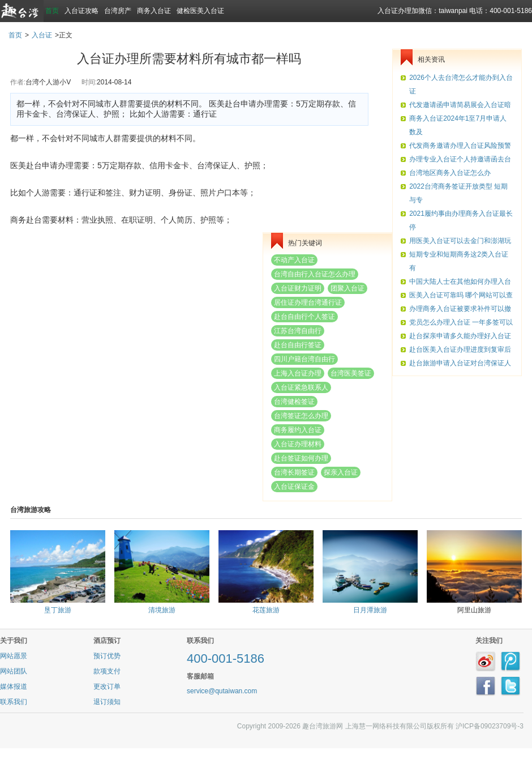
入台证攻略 (81, 11)
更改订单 (107, 686)
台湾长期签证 (294, 472)
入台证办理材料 (298, 444)
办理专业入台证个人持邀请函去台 (460, 159)
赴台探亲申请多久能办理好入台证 (460, 336)
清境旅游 (162, 610)
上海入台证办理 (298, 373)
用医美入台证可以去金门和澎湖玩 (460, 241)
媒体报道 (14, 686)
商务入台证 (154, 11)
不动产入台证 (294, 260)
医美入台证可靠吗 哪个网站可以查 (461, 295)
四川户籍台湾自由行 (304, 359)
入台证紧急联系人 (301, 387)
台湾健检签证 (294, 402)
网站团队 (14, 671)
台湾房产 (118, 11)
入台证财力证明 (298, 288)
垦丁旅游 (58, 610)
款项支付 (107, 671)
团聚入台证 (347, 288)
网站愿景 (14, 656)
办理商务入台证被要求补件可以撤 (460, 309)
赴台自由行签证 (298, 345)
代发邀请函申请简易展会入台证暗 (460, 105)
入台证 (42, 35)
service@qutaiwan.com (222, 691)
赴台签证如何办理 (301, 458)
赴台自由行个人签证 (304, 317)
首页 (52, 11)
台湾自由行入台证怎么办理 (315, 274)
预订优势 (107, 656)
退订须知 (107, 702)
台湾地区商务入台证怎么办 (450, 173)
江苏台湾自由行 (298, 331)
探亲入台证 (341, 472)
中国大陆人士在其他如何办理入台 (460, 282)
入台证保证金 (294, 487)
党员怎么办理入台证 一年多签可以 (461, 322)
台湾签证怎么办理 (301, 416)
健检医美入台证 (200, 11)
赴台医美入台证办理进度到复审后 (460, 349)
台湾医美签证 (351, 373)
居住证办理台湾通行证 (308, 302)
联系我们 (14, 702)
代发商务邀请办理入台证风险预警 (460, 146)
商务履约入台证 (298, 430)
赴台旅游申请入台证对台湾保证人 (460, 363)
